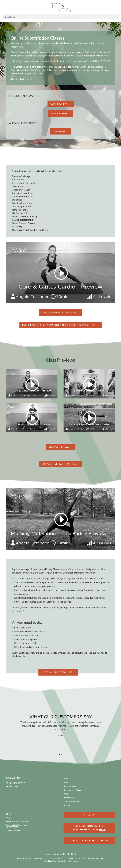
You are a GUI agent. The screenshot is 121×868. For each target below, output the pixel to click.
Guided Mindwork (72, 802)
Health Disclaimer (14, 831)
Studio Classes (70, 786)
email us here (12, 786)
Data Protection (55, 858)
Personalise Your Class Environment (17, 826)
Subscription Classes (73, 790)
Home (66, 779)
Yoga (66, 794)
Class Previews (59, 104)
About (67, 783)
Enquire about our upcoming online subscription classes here (59, 325)
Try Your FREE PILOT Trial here (59, 464)
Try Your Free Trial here (58, 672)
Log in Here (59, 131)
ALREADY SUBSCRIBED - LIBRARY (89, 840)
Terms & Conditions (95, 858)
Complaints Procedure (74, 858)
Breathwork (69, 798)
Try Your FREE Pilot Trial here (59, 312)
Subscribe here (59, 113)
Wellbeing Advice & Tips (17, 822)
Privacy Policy (39, 858)
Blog (8, 818)
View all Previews (59, 447)
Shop (8, 814)
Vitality (67, 806)
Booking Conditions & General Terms (61, 861)
